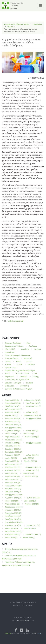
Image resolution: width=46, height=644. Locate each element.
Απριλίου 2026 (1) (12, 402)
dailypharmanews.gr (16, 321)
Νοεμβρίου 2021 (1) (12, 469)
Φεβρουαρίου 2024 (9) (32, 418)
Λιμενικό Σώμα (10, 370)
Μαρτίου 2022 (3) (31, 463)
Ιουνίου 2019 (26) (12, 531)
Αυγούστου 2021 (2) (13, 472)
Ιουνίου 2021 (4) (11, 476)
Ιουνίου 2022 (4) (11, 460)
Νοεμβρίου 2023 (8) (12, 424)
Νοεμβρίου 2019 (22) (13, 518)
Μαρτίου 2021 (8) (32, 479)
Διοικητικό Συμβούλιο (13, 345)
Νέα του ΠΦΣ (10, 351)
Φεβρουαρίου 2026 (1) (33, 402)
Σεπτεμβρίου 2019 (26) (14, 524)
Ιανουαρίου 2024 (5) (13, 421)
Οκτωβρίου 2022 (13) (13, 451)
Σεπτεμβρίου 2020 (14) (14, 497)
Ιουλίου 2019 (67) (33, 527)
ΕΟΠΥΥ (30, 364)
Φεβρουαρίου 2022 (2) (13, 466)
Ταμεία (18, 364)
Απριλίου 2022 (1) (12, 463)
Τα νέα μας (33, 348)
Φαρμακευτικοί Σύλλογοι (14, 348)
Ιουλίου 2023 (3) (32, 433)
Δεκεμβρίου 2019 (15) (13, 515)
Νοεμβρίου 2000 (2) (12, 537)
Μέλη (29, 345)
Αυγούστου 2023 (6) (13, 433)
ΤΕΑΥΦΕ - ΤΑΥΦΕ (22, 376)
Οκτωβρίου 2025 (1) (13, 408)
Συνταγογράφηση (12, 360)
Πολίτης (10, 27)
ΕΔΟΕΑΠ (31, 367)
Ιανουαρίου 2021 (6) (13, 485)
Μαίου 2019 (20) (30, 531)
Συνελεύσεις (24, 388)
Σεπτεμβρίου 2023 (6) (13, 430)
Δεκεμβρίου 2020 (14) (13, 488)
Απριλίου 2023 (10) (12, 439)
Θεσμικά (38, 351)
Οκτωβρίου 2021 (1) (33, 469)
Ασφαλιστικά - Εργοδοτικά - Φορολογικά (20, 373)
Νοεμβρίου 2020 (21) (13, 491)
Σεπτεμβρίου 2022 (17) (14, 454)
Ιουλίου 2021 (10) (32, 472)
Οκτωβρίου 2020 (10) (13, 494)
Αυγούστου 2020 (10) (13, 500)
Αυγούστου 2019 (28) (13, 527)
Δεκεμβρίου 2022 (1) (34, 445)
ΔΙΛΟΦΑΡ (23, 379)
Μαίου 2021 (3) (29, 476)
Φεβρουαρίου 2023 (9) (13, 442)
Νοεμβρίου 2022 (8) (12, 448)
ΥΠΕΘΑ (8, 367)
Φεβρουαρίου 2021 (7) (13, 482)
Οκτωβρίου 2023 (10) (13, 427)
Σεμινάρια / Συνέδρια (13, 385)
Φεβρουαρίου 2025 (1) (13, 411)
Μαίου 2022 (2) (29, 460)
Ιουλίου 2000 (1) (11, 540)
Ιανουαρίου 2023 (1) (13, 445)
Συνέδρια (30, 385)
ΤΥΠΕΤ (19, 367)
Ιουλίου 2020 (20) (33, 500)
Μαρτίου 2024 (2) (12, 418)
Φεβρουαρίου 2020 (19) (14, 509)
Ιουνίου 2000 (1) (29, 540)
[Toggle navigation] (41, 5)
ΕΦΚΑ (7, 376)
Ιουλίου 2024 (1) (32, 414)
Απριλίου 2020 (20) (12, 506)
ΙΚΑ (36, 376)
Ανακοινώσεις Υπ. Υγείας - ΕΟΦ (17, 382)
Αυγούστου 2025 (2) (33, 408)
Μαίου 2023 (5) (29, 436)
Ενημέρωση (37, 24)
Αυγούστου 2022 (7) (13, 457)
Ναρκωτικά (28, 360)
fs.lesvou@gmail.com (26, 628)
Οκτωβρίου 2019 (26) (13, 521)
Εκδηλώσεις (9, 388)
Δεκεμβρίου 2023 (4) (34, 421)
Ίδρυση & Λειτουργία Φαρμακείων (18, 357)
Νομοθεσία (25, 351)
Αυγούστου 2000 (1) (33, 537)
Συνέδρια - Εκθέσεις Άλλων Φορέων (19, 391)
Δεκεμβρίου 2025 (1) (13, 405)
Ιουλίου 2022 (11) (32, 457)
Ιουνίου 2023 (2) (11, 436)
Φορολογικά (9, 379)
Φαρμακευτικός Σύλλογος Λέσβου (17, 24)
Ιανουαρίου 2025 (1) (13, 414)
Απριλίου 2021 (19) (12, 479)
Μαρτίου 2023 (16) (32, 439)
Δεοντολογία (10, 354)
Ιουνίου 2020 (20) (12, 503)
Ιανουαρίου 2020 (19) (13, 512)
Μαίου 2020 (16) (30, 503)
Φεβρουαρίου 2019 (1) (13, 534)
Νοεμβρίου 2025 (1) (34, 405)
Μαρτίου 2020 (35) (32, 506)
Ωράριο (8, 364)
